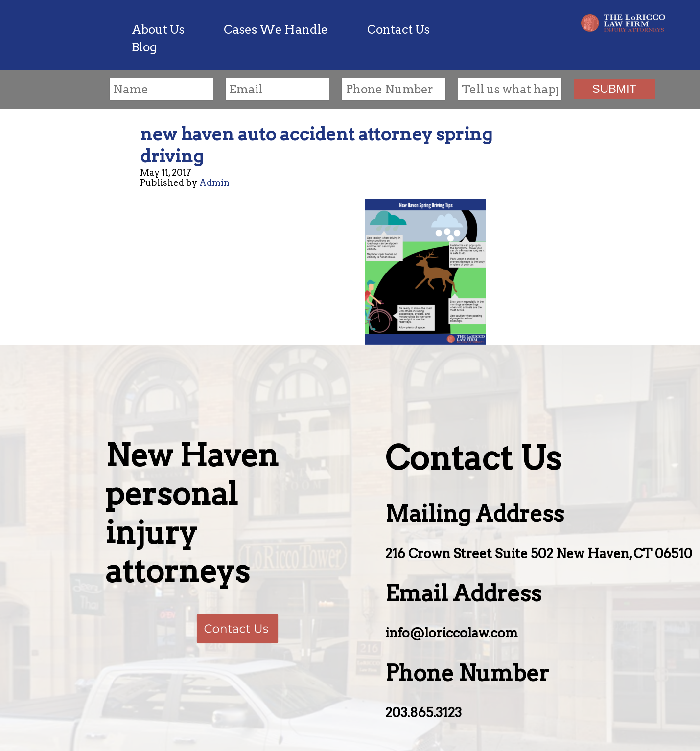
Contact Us (398, 30)
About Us (158, 30)
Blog (144, 47)
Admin (214, 183)
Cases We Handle (276, 30)
